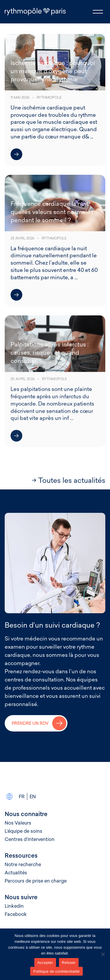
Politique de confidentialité (56, 971)
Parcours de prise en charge (36, 881)
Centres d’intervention (30, 839)
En (33, 796)
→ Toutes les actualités (68, 481)
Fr (22, 796)
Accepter (45, 963)
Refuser (69, 963)
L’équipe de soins (23, 831)
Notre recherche (23, 864)
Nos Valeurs (18, 823)
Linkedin (14, 906)
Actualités (16, 873)
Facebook (16, 914)
